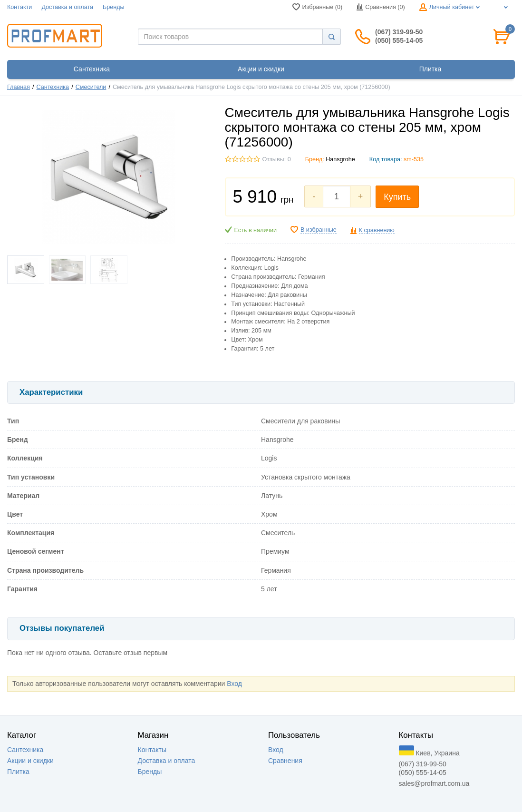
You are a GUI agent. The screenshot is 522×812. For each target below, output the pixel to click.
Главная (19, 87)
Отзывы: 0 (277, 159)
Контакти (19, 7)
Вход (234, 684)
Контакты (152, 750)
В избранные (319, 230)
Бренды (114, 7)
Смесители (91, 87)
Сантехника (53, 87)
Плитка (18, 772)
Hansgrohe (340, 159)
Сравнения (285, 761)
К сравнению (377, 230)
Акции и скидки (30, 761)
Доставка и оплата (67, 7)
